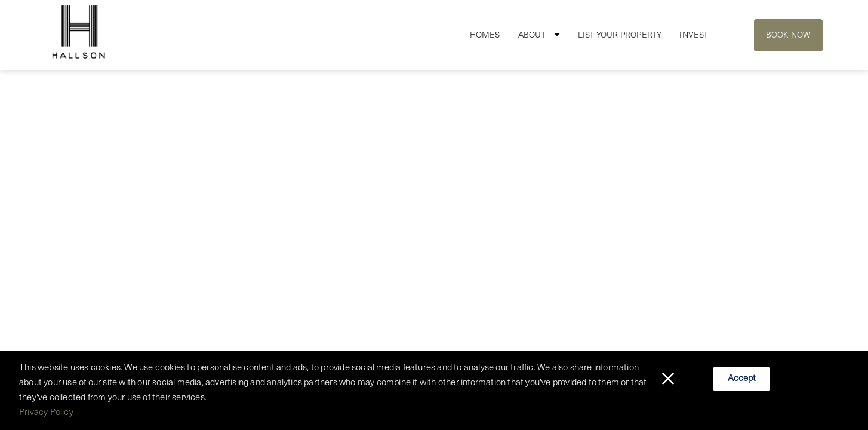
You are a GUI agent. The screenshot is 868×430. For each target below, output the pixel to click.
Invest (694, 36)
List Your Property (620, 36)
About (532, 36)
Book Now (789, 36)
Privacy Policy (46, 413)
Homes (485, 36)
